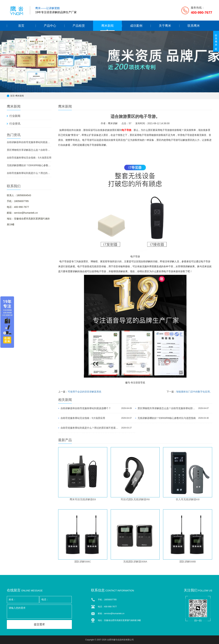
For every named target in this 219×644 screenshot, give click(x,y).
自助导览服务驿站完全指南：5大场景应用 (29, 158)
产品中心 (50, 26)
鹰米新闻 (107, 26)
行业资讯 (15, 124)
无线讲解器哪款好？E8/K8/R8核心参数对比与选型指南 (29, 165)
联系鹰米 (194, 26)
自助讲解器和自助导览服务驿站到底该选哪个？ (29, 142)
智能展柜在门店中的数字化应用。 (194, 392)
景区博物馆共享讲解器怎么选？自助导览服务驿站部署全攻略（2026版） (29, 150)
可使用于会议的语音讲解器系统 (85, 392)
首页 (21, 26)
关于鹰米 (165, 26)
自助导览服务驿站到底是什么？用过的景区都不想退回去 (29, 173)
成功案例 (136, 26)
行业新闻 (15, 116)
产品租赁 (79, 26)
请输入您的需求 (39, 612)
